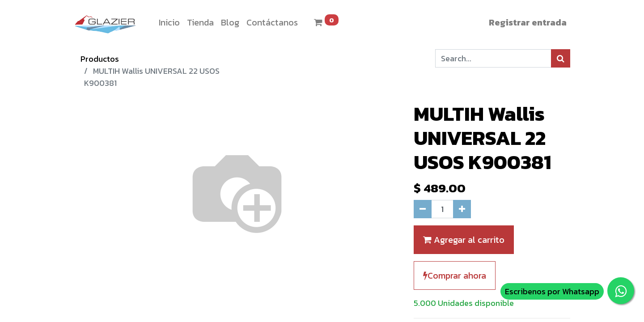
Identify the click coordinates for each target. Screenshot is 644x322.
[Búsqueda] (561, 58)
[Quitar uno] (423, 209)
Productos (100, 59)
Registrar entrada (528, 22)
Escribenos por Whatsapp (552, 291)
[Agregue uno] (462, 209)
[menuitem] (169, 22)
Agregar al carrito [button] (464, 240)
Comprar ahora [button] (455, 275)
